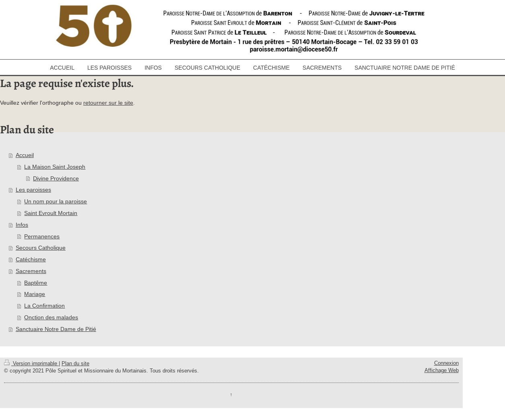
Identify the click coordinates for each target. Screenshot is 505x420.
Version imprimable (31, 363)
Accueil (25, 155)
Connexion (446, 363)
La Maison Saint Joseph (55, 167)
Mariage (35, 294)
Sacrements (31, 271)
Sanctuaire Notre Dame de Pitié (56, 329)
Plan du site (75, 363)
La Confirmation (44, 306)
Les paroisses (33, 190)
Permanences (42, 236)
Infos (22, 225)
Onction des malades (51, 317)
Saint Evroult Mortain (51, 213)
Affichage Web (442, 370)
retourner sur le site (108, 103)
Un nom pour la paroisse (56, 201)
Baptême (36, 283)
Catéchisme (31, 259)
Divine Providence (56, 178)
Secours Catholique (41, 248)
